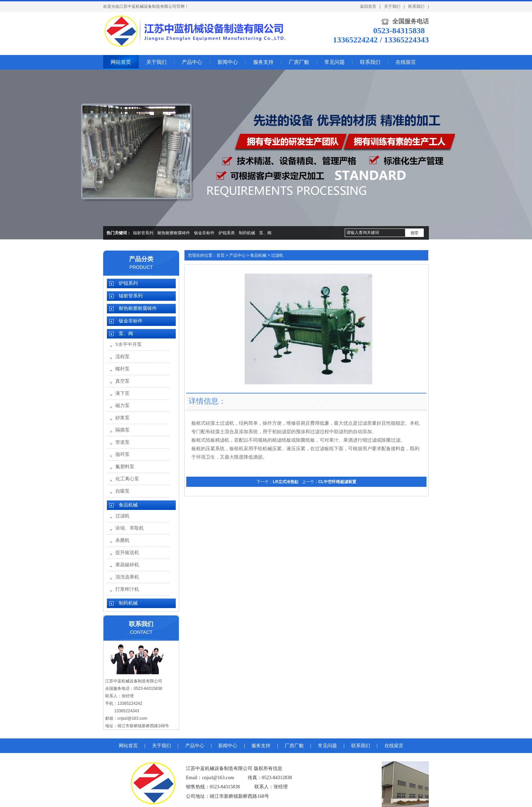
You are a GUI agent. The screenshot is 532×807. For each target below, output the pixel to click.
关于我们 (392, 6)
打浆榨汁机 (127, 589)
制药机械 (247, 233)
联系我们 (416, 6)
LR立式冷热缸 (286, 482)
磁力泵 (122, 406)
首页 (221, 255)
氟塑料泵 (125, 467)
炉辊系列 (128, 283)
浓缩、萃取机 (130, 528)
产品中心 (237, 255)
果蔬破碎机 (127, 565)
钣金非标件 (204, 233)
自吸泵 (122, 491)
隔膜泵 (122, 430)
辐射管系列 (143, 233)
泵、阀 (265, 233)
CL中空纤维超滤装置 (337, 482)
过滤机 (122, 516)
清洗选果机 (127, 577)
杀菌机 (122, 540)
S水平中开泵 (129, 344)
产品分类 (141, 259)
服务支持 (261, 746)
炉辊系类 (227, 233)
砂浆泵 (122, 418)
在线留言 (394, 746)
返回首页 (368, 6)
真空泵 (122, 381)
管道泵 (122, 442)
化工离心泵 (127, 479)
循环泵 (122, 454)
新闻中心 (228, 746)
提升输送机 (127, 553)
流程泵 (122, 357)
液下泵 (122, 393)
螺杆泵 (122, 369)
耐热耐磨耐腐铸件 (174, 233)
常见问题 (327, 746)
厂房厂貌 (294, 746)
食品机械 (128, 505)
